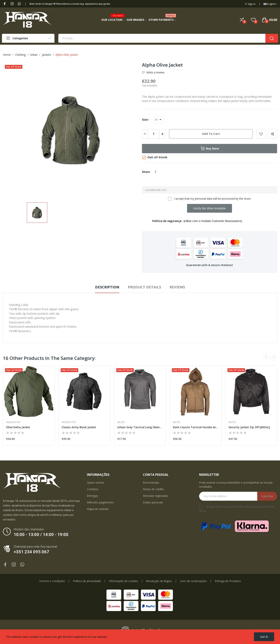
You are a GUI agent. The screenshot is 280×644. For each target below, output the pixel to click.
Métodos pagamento (100, 502)
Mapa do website (98, 509)
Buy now (210, 149)
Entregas (92, 496)
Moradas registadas (155, 496)
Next (274, 357)
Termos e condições (52, 581)
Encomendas (151, 483)
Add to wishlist (261, 134)
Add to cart (211, 134)
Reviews (177, 287)
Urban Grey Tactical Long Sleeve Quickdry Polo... (140, 427)
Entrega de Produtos (228, 581)
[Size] (159, 120)
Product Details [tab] (144, 287)
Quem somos (96, 483)
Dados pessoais (153, 502)
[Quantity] (154, 134)
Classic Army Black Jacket (79, 427)
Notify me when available (210, 208)
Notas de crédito (154, 489)
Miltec (121, 422)
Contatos (93, 489)
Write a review (155, 72)
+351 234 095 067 (31, 552)
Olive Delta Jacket (18, 427)
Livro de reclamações (193, 581)
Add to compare (272, 134)
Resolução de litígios (159, 581)
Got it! (264, 637)
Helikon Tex (13, 422)
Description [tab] (107, 287)
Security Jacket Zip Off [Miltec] (249, 427)
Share (156, 172)
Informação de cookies (123, 581)
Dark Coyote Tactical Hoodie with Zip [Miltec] (196, 427)
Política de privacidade (87, 581)
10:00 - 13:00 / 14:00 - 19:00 (41, 535)
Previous (266, 357)
